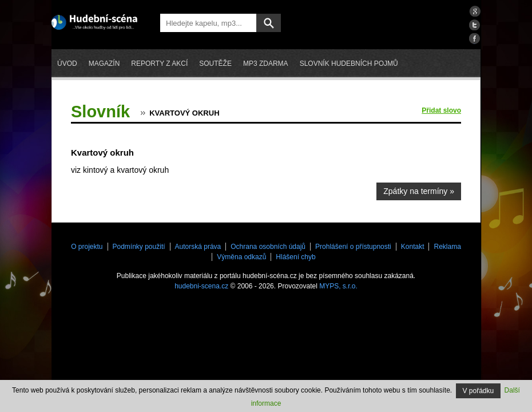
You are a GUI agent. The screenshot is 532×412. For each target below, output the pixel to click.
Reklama (447, 247)
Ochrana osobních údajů (268, 247)
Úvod (67, 64)
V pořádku (479, 391)
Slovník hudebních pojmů (349, 64)
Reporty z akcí (159, 64)
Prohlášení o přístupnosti (353, 247)
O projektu (87, 247)
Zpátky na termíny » (419, 191)
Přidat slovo (441, 110)
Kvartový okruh (184, 113)
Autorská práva (198, 247)
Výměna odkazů (241, 257)
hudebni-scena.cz (201, 286)
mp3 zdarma (266, 64)
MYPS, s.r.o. (338, 286)
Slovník (100, 112)
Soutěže (215, 64)
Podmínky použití (139, 247)
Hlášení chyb (295, 257)
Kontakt (413, 247)
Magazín (104, 64)
